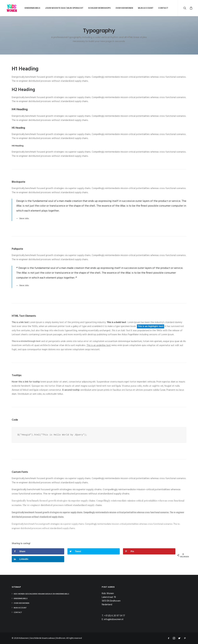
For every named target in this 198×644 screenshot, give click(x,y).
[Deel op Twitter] (94, 551)
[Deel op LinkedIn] (38, 559)
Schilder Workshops (97, 8)
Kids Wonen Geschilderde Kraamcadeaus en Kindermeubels (41, 594)
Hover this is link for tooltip (26, 382)
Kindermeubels (30, 8)
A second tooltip (71, 390)
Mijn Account (143, 8)
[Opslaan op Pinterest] (149, 551)
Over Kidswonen (122, 8)
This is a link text (20, 322)
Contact (161, 8)
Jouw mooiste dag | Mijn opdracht (62, 8)
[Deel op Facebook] (38, 551)
